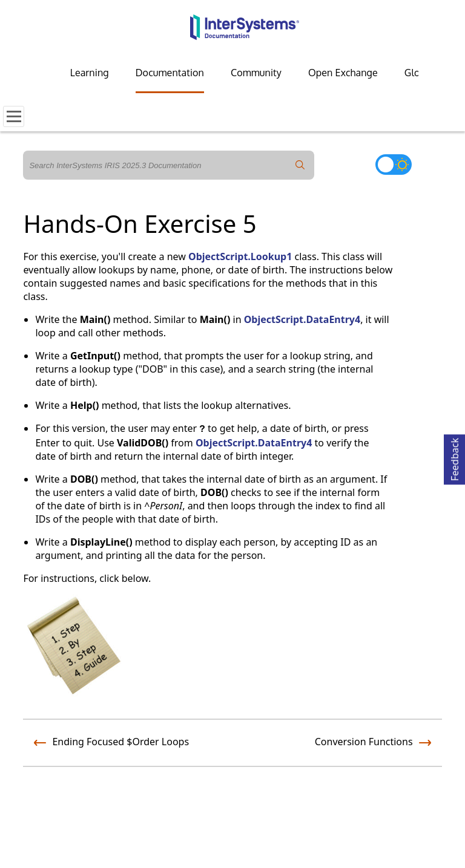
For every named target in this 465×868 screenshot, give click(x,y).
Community (256, 73)
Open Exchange (343, 73)
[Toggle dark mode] (394, 165)
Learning (90, 73)
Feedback (455, 458)
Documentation (170, 73)
